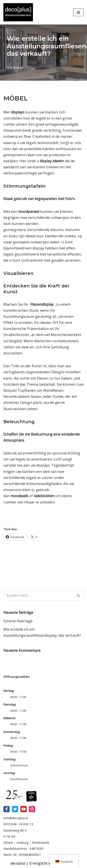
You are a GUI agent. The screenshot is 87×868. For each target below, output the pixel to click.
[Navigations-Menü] (78, 12)
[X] (15, 809)
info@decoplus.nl (16, 818)
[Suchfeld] (38, 595)
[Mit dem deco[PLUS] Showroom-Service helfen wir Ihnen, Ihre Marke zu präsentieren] (18, 12)
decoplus (18, 863)
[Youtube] (24, 809)
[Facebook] (7, 809)
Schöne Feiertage (18, 621)
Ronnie (18, 67)
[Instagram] (32, 809)
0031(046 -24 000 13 (18, 824)
